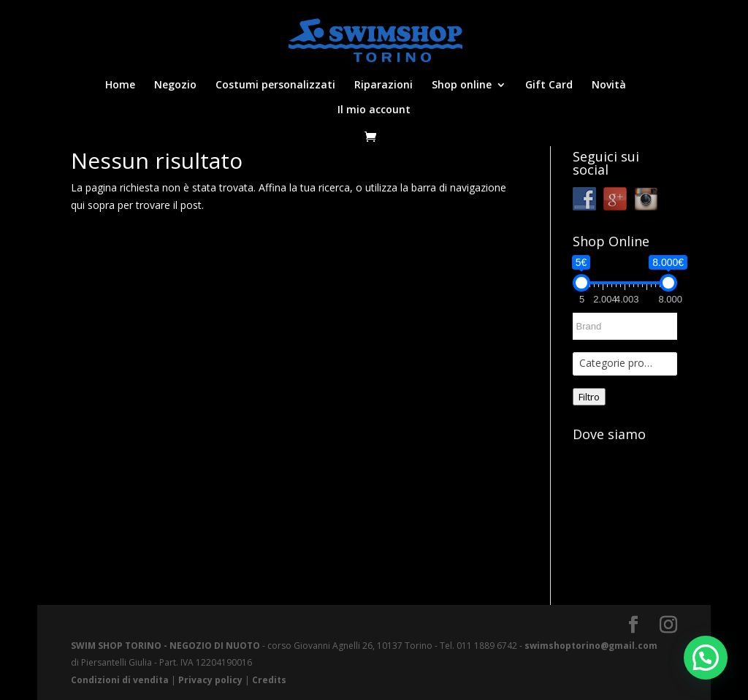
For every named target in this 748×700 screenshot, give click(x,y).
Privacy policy (210, 680)
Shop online (462, 85)
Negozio (175, 85)
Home (120, 85)
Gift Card (549, 85)
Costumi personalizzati (275, 85)
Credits (269, 680)
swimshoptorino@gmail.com (591, 646)
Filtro (589, 397)
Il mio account (374, 110)
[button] (706, 658)
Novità (609, 85)
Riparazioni (383, 85)
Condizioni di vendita (120, 680)
